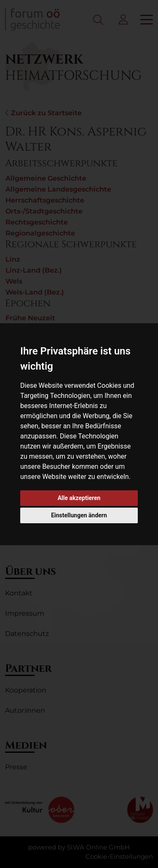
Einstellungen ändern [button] (79, 515)
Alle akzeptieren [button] (79, 498)
